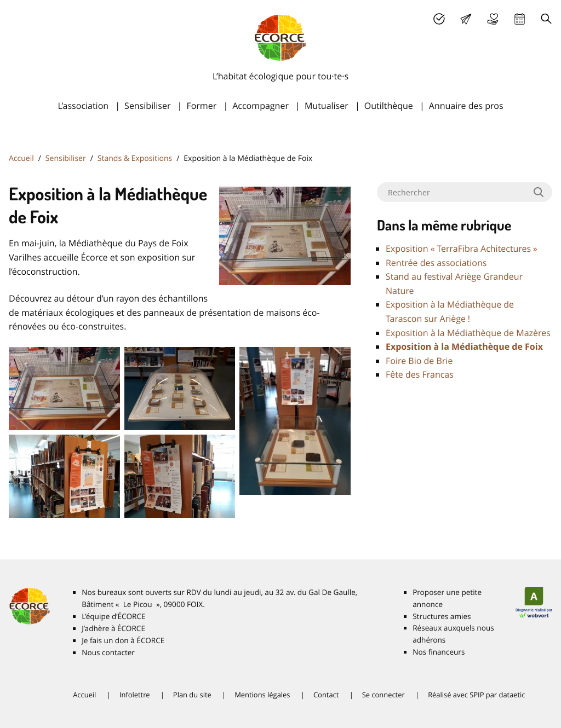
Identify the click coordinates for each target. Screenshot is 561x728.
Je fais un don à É (493, 19)
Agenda (520, 19)
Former (201, 106)
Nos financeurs (439, 652)
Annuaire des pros (466, 106)
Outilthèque (389, 106)
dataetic (512, 695)
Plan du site (192, 695)
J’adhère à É (113, 628)
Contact (326, 695)
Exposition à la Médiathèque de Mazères (468, 333)
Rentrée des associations (436, 263)
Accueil (21, 158)
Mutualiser (327, 106)
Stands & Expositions (135, 158)
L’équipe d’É (113, 616)
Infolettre (135, 695)
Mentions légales (262, 695)
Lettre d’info (466, 19)
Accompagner (261, 106)
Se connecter (383, 695)
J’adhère (439, 19)
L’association (83, 106)
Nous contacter (108, 652)
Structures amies (442, 616)
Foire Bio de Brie (419, 361)
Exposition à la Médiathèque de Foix (464, 346)
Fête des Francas (420, 374)
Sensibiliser (147, 106)
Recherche (546, 19)
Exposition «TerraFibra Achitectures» (462, 249)
